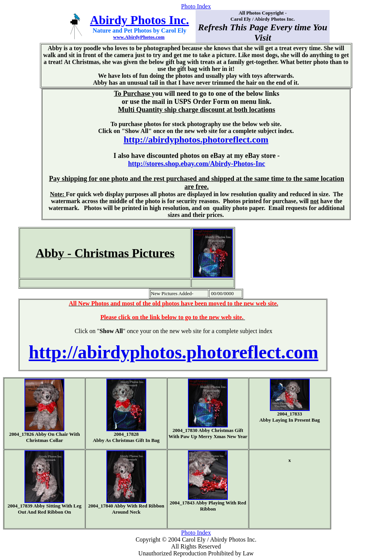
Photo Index (196, 6)
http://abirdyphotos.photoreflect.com (196, 140)
